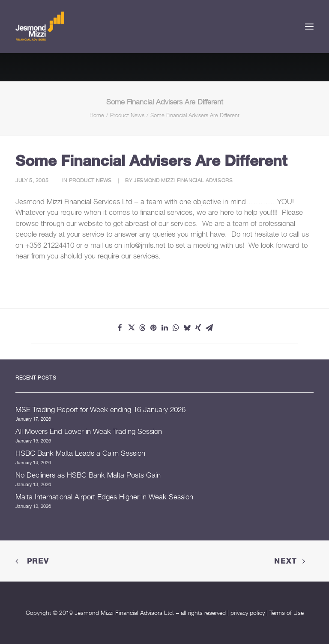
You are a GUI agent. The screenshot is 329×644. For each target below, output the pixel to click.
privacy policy (248, 613)
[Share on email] (209, 328)
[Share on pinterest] (153, 328)
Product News (127, 115)
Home (97, 115)
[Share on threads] (142, 328)
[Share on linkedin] (164, 328)
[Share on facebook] (120, 328)
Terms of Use (287, 613)
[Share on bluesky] (187, 328)
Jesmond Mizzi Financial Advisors (183, 180)
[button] (309, 27)
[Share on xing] (198, 328)
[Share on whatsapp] (176, 328)
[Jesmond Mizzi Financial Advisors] (40, 27)
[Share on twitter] (131, 328)
